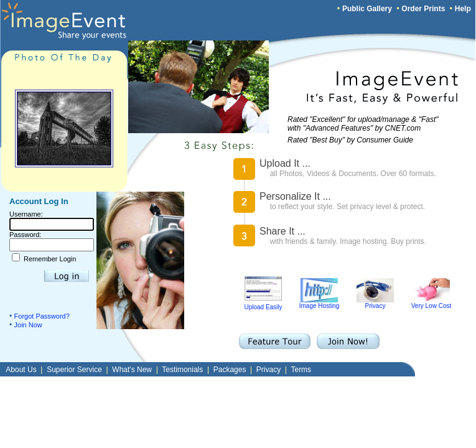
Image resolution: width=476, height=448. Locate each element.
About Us (21, 370)
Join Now (28, 325)
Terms (301, 370)
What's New (132, 370)
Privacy (375, 303)
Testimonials (182, 370)
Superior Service (74, 370)
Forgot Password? (42, 316)
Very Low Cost (431, 303)
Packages (230, 370)
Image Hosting (319, 303)
